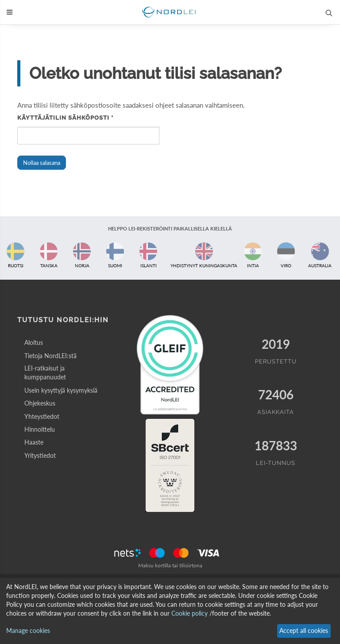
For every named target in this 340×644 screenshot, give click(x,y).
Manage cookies (28, 630)
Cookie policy (189, 613)
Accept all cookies (304, 630)
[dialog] (170, 611)
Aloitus (34, 342)
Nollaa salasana (42, 163)
